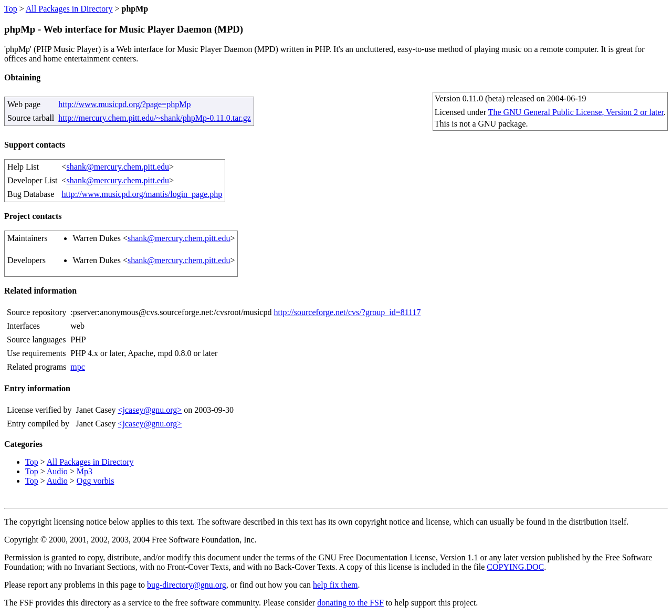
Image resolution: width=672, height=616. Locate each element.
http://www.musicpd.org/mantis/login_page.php (142, 194)
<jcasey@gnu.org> (150, 410)
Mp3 (85, 471)
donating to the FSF (350, 603)
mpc (78, 367)
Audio (57, 471)
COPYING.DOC (515, 567)
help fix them (335, 585)
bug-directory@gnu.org (187, 585)
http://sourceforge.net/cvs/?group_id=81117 (348, 312)
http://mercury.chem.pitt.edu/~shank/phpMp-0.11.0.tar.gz (155, 118)
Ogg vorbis (96, 481)
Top (11, 9)
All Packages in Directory (69, 9)
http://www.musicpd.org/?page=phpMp (124, 104)
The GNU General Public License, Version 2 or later (576, 112)
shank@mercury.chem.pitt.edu (118, 167)
